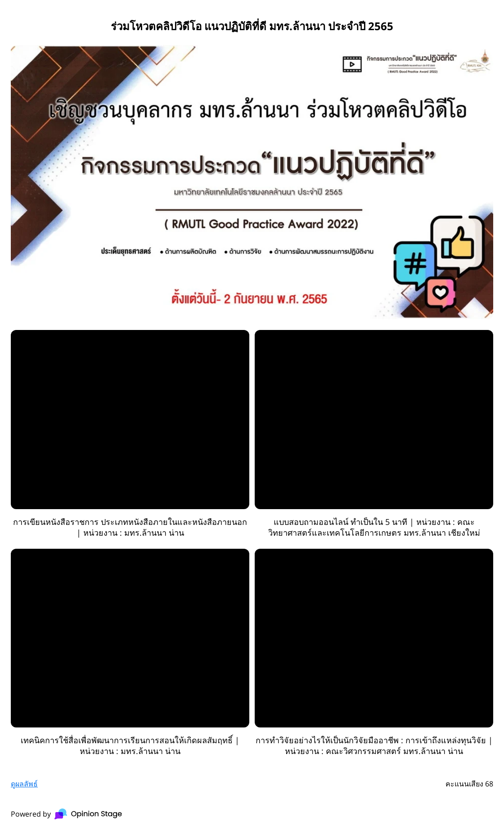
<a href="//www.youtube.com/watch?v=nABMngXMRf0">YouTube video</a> (130, 638)
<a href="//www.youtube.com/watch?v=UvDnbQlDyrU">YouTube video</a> (130, 420)
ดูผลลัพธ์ (24, 784)
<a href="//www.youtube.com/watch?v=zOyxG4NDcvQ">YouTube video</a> (374, 638)
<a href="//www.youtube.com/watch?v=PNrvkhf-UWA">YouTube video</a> (374, 420)
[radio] (130, 434)
